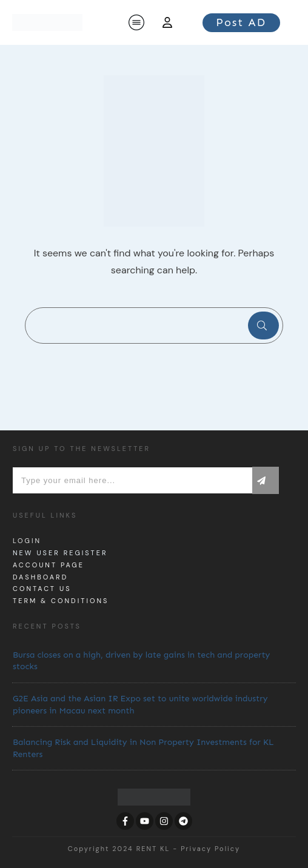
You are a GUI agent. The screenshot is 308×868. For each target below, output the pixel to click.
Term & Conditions (61, 601)
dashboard (40, 577)
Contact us (42, 589)
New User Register (60, 553)
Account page (49, 565)
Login (27, 541)
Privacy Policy (210, 849)
